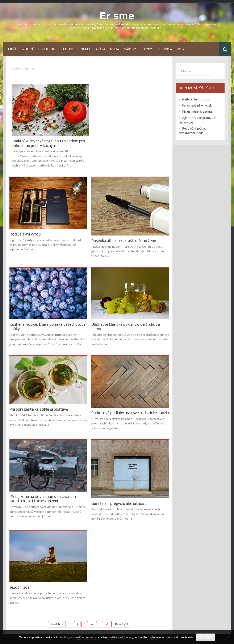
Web (180, 49)
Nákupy (130, 49)
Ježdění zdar (20, 587)
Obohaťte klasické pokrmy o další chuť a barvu (126, 327)
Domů (11, 49)
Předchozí (57, 624)
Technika (164, 49)
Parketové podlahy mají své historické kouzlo (130, 413)
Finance (84, 49)
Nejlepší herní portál (196, 99)
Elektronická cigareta (197, 112)
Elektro (66, 49)
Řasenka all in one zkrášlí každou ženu (124, 241)
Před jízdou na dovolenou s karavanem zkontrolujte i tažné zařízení (43, 499)
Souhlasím (206, 637)
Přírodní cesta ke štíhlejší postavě (39, 409)
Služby (146, 49)
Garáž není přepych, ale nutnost (119, 503)
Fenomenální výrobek (197, 105)
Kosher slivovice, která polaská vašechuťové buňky (47, 327)
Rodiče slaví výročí (25, 234)
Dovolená (47, 49)
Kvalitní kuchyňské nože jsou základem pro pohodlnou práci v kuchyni (48, 143)
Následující (121, 624)
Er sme (117, 16)
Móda (114, 49)
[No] (229, 637)
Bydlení (27, 49)
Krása (100, 49)
